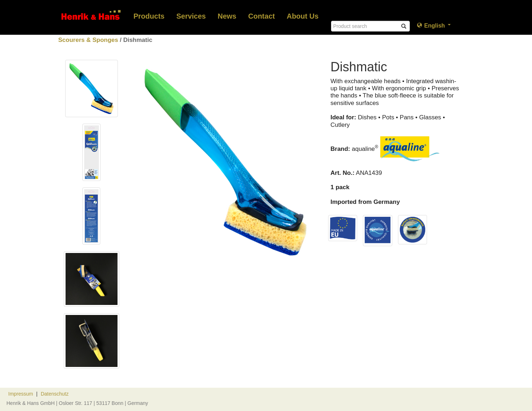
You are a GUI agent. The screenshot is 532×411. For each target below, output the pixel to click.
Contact (262, 16)
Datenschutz (55, 394)
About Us (303, 16)
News (227, 16)
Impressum (21, 394)
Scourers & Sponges (88, 40)
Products (149, 16)
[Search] (370, 26)
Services (191, 16)
